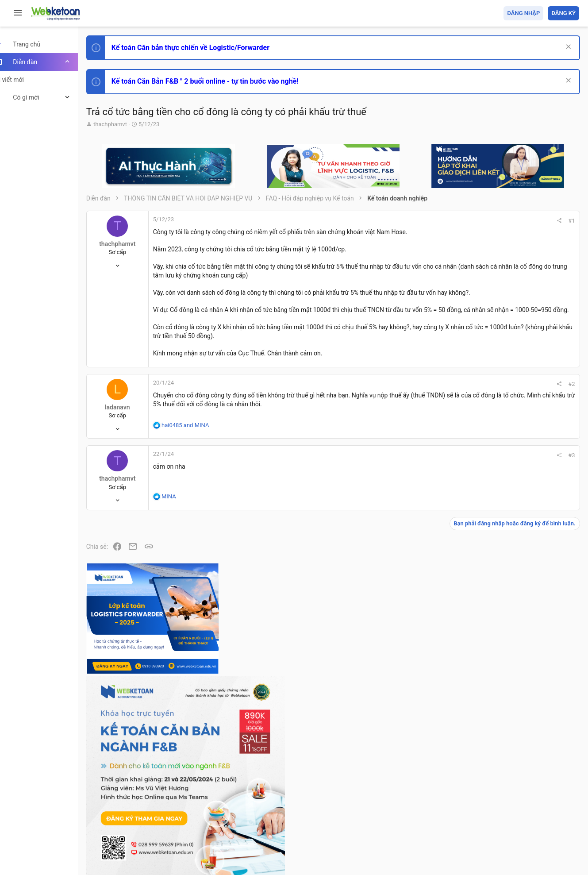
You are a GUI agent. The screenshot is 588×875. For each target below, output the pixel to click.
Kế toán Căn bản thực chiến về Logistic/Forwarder (206, 48)
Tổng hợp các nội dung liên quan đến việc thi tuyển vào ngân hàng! (530, 603)
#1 (452, 221)
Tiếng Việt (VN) (156, 817)
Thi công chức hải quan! (525, 504)
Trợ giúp (513, 817)
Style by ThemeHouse (132, 855)
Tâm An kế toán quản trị (510, 732)
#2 (452, 401)
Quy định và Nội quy (431, 817)
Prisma (113, 817)
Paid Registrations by (174, 847)
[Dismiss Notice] (567, 48)
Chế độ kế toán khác (518, 636)
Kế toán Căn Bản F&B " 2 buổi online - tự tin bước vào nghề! (221, 81)
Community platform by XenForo (179, 839)
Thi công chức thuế (517, 685)
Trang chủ (541, 817)
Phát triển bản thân (517, 488)
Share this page (524, 781)
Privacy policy (479, 817)
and (201, 442)
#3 (452, 473)
